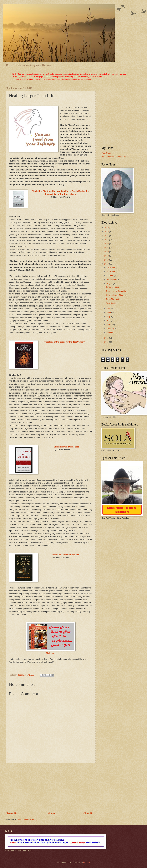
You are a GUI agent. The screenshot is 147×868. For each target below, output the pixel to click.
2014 (107, 342)
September (111, 279)
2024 (107, 236)
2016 (107, 264)
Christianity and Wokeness (67, 447)
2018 (107, 256)
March (109, 325)
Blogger (87, 862)
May (109, 317)
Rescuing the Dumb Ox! (116, 291)
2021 (107, 248)
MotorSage (106, 153)
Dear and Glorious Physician (66, 555)
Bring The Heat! (113, 299)
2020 (107, 252)
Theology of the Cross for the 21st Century (65, 342)
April (109, 320)
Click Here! (51, 653)
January (110, 333)
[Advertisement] (51, 788)
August (110, 284)
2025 (107, 232)
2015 (107, 338)
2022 (107, 244)
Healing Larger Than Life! (117, 295)
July (108, 308)
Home (51, 813)
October (110, 275)
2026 (107, 227)
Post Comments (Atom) (27, 819)
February (111, 329)
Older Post (89, 813)
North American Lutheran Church (115, 157)
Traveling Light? (113, 303)
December (111, 267)
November (111, 271)
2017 (107, 260)
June (109, 312)
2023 (107, 240)
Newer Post (13, 813)
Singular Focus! (113, 287)
